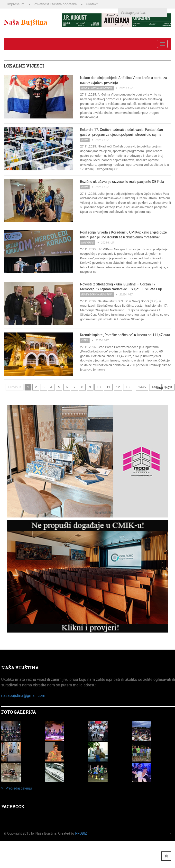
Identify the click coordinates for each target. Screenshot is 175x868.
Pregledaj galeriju (16, 788)
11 (108, 387)
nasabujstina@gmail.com (23, 696)
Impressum (16, 4)
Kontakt (92, 4)
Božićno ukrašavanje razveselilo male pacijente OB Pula (122, 182)
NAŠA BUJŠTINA (20, 668)
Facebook (13, 807)
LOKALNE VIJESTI (24, 66)
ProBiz (81, 833)
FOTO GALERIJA (19, 712)
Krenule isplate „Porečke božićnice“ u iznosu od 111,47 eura (125, 335)
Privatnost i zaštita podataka (55, 4)
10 (99, 387)
